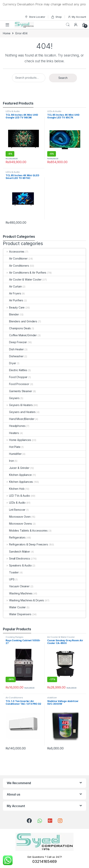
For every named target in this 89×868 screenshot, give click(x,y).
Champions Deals (17, 328)
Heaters (11, 433)
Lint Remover (14, 510)
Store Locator (35, 17)
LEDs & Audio (13, 111)
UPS (9, 579)
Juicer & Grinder (16, 468)
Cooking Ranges (15, 637)
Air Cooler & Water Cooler (22, 279)
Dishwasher (13, 356)
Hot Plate (12, 447)
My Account (77, 17)
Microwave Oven (17, 517)
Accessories (14, 252)
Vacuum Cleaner (16, 586)
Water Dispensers (17, 614)
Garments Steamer (18, 391)
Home (7, 33)
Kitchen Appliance (18, 475)
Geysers (11, 398)
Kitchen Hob (14, 489)
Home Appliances (17, 440)
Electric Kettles (15, 370)
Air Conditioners (16, 266)
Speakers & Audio (18, 565)
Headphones (14, 426)
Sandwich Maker (17, 552)
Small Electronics (17, 558)
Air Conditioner (15, 258)
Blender (11, 314)
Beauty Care (14, 307)
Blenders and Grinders (20, 321)
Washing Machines (18, 593)
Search (68, 25)
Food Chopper (15, 377)
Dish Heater (13, 349)
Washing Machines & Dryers (24, 600)
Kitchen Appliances (18, 482)
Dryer (10, 363)
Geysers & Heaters (18, 405)
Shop (56, 17)
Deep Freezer (15, 342)
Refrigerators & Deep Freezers (26, 544)
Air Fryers (12, 293)
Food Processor (16, 384)
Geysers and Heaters (19, 412)
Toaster (11, 572)
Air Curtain (12, 286)
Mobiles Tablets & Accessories (25, 530)
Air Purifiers (13, 300)
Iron (9, 461)
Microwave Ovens (18, 524)
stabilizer (52, 698)
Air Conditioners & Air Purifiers (25, 273)
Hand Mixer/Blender (19, 419)
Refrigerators (14, 537)
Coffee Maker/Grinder (20, 335)
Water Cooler (15, 607)
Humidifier (12, 454)
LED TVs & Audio (17, 496)
